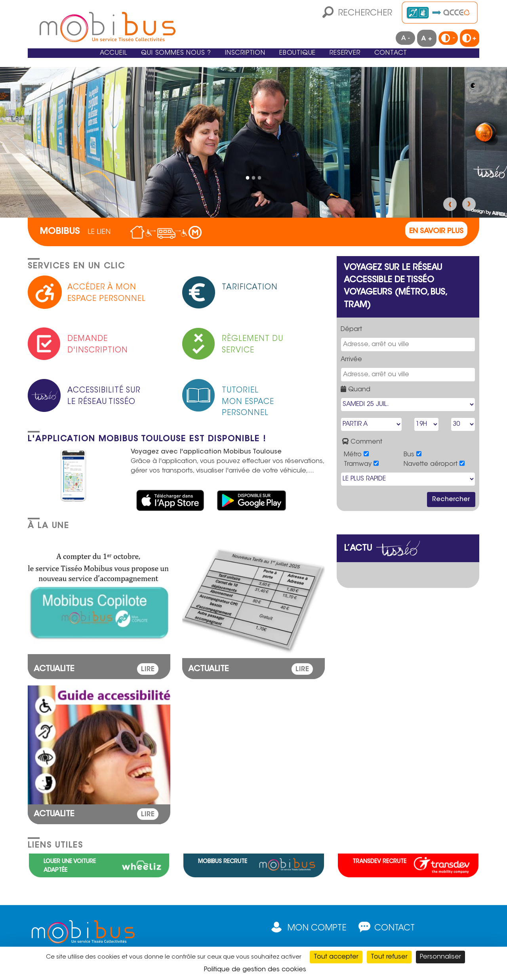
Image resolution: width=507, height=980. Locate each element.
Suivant (469, 204)
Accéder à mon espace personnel (107, 293)
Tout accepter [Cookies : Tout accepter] (336, 957)
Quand (355, 389)
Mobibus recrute (223, 862)
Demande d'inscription (98, 345)
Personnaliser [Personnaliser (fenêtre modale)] (440, 957)
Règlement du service (253, 345)
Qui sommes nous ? (158, 59)
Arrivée (351, 360)
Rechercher (365, 13)
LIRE (148, 670)
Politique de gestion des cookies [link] (255, 970)
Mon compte (317, 928)
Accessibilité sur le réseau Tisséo (104, 396)
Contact (422, 59)
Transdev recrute (379, 862)
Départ (351, 329)
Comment (362, 442)
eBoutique (308, 59)
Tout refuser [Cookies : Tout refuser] (389, 957)
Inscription (243, 59)
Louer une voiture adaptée (70, 866)
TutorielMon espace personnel (248, 400)
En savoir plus (436, 232)
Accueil (82, 59)
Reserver (367, 59)
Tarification (250, 288)
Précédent (450, 204)
